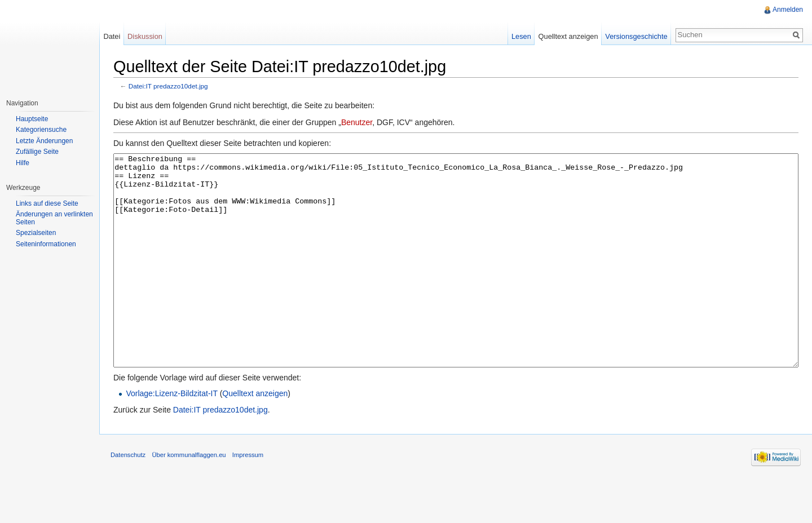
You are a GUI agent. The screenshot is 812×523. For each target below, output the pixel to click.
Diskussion (145, 36)
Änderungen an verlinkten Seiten (54, 218)
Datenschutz (128, 497)
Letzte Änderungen (44, 141)
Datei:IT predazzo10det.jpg (168, 86)
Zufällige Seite (37, 152)
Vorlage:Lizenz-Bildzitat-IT (171, 436)
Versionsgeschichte (636, 36)
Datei (112, 36)
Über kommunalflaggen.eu (189, 497)
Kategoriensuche (41, 130)
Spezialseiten (36, 233)
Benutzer (357, 122)
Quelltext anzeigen (255, 436)
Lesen (521, 36)
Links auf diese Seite (47, 203)
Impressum (248, 497)
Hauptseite (32, 119)
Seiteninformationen (46, 244)
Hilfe (23, 163)
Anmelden (788, 10)
